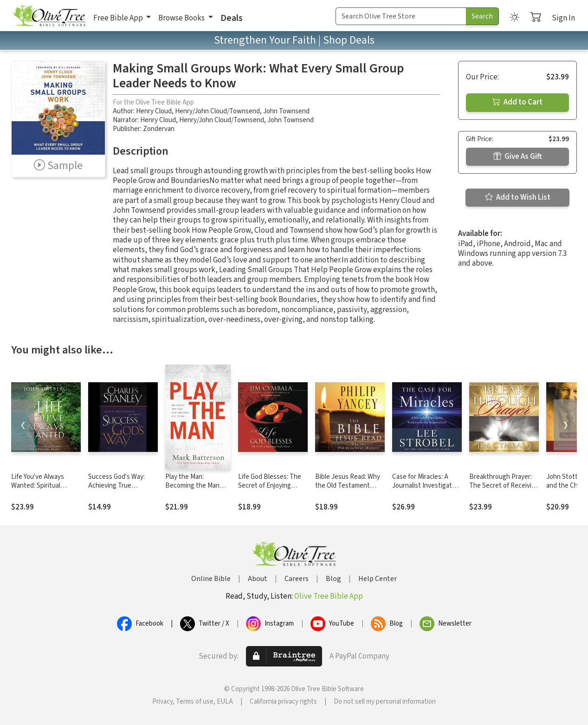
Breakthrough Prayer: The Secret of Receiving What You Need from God (504, 490)
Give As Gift (518, 157)
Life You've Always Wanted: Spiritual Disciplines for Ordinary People (45, 490)
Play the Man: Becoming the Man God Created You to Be (193, 490)
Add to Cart (517, 102)
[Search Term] (401, 16)
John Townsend (286, 111)
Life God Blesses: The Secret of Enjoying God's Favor (270, 486)
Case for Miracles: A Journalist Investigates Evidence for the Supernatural (426, 490)
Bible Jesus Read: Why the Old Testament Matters (348, 486)
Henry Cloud (154, 111)
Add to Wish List (518, 197)
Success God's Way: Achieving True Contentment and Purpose (116, 490)
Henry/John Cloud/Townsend (217, 111)
